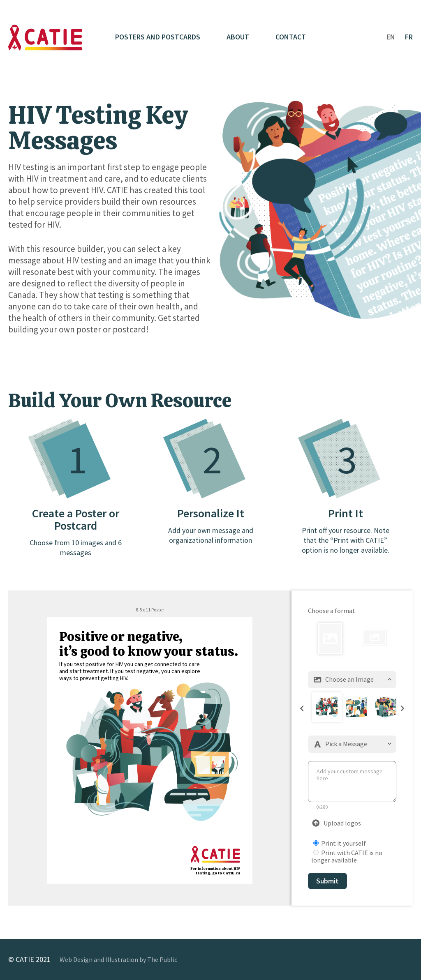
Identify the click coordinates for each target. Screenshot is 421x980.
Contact (291, 37)
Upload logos (336, 823)
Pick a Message (352, 744)
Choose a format (332, 611)
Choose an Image (352, 679)
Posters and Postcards (158, 37)
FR (409, 37)
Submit (327, 881)
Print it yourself (340, 843)
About (238, 37)
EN (391, 37)
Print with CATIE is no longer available (347, 856)
